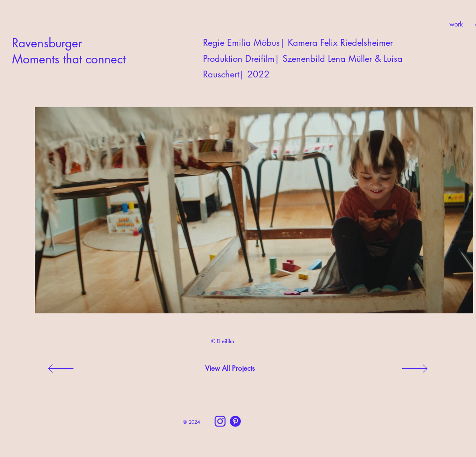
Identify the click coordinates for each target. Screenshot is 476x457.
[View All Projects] (230, 369)
